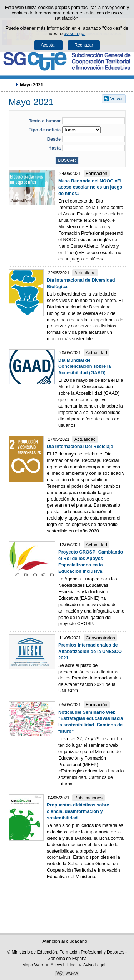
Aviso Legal (94, 965)
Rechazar (84, 45)
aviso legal (75, 33)
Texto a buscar (45, 121)
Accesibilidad (63, 965)
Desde (54, 139)
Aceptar (48, 45)
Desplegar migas (9, 84)
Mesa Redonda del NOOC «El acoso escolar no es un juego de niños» (90, 187)
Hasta (54, 148)
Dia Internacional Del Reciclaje (80, 446)
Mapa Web (33, 965)
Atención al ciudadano (65, 941)
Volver (117, 99)
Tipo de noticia (45, 130)
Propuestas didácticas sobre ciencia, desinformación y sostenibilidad (78, 811)
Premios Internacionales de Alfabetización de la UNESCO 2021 (90, 651)
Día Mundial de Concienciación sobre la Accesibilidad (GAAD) (85, 367)
